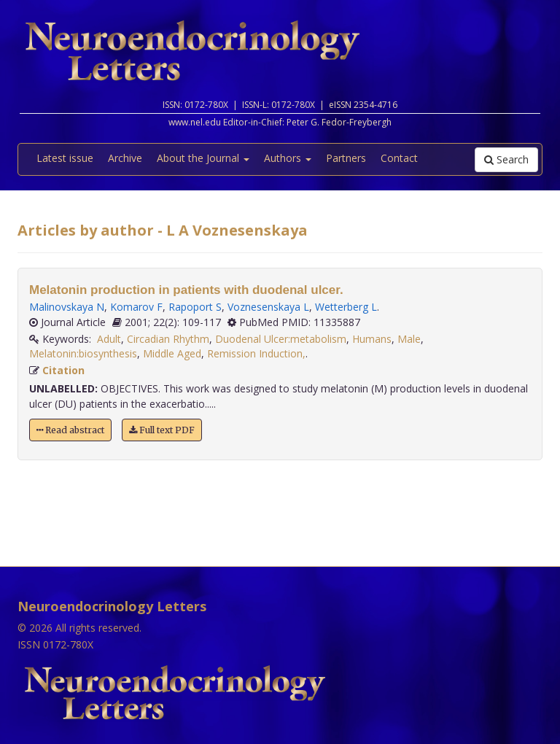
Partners (346, 158)
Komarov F (136, 307)
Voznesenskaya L (268, 307)
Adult (109, 339)
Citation (63, 370)
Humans (372, 339)
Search (506, 159)
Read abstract (70, 430)
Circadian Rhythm (168, 339)
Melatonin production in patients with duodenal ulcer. (186, 290)
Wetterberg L (346, 307)
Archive (125, 158)
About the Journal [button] (203, 158)
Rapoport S (195, 307)
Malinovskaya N (67, 307)
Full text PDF (162, 430)
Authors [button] (288, 158)
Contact (399, 158)
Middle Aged (172, 353)
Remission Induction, (256, 353)
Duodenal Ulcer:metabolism (281, 339)
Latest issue (65, 158)
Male (409, 339)
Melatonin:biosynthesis (83, 353)
